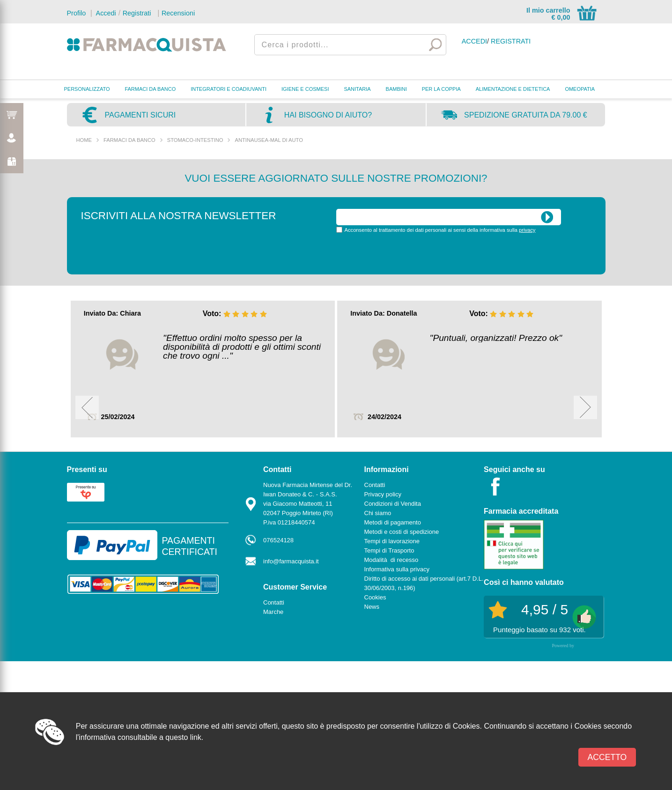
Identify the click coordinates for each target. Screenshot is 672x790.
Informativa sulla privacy (397, 569)
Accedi (105, 13)
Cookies (375, 597)
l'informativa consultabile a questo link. (140, 737)
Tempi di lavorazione (392, 541)
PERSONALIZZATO (87, 89)
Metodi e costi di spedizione (402, 532)
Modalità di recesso (391, 560)
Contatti (274, 602)
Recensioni (178, 13)
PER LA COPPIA (441, 89)
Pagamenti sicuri (140, 115)
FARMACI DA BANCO (150, 89)
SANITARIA (357, 89)
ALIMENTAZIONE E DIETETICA (513, 89)
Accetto (607, 757)
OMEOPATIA (580, 89)
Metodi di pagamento (393, 522)
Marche (273, 612)
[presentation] (407, 253)
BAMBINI (396, 89)
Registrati (137, 13)
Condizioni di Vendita (393, 504)
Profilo (77, 13)
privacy (527, 230)
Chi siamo (378, 513)
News (372, 607)
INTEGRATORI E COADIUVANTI (229, 89)
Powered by (563, 646)
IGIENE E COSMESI (305, 89)
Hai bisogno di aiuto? (328, 115)
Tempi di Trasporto (389, 550)
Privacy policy (383, 494)
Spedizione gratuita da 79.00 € (526, 115)
